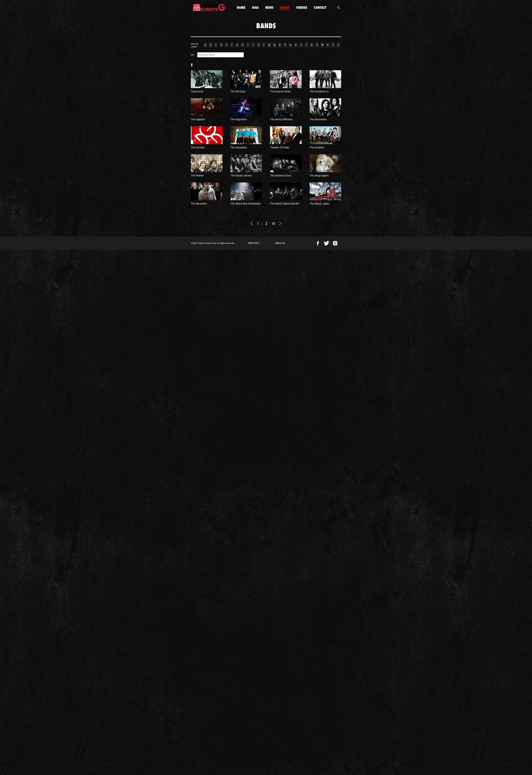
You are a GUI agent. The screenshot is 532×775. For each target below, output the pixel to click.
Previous (252, 223)
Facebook (318, 243)
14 (273, 224)
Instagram (335, 243)
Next (280, 223)
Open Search (338, 7)
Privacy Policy (253, 243)
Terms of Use (280, 243)
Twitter (327, 243)
